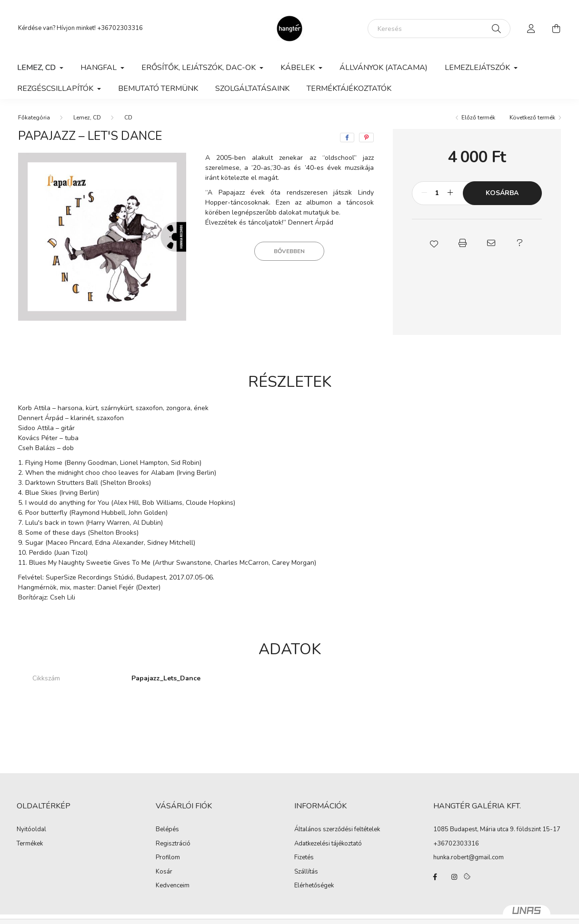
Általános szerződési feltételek (337, 830)
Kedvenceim (173, 886)
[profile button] (531, 29)
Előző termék (478, 118)
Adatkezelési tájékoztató (328, 844)
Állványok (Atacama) (384, 68)
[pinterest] (366, 138)
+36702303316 (120, 28)
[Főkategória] (34, 118)
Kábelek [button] (299, 68)
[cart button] (556, 29)
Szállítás (306, 872)
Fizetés (304, 858)
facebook (435, 877)
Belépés (167, 830)
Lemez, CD (87, 118)
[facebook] (347, 138)
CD (128, 118)
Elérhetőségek (314, 886)
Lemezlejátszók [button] (478, 68)
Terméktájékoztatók (349, 88)
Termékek (30, 844)
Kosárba (502, 193)
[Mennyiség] (437, 193)
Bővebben (289, 251)
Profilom (168, 858)
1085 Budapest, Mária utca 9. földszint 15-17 (497, 829)
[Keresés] (439, 29)
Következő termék (532, 118)
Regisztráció (173, 844)
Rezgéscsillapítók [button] (56, 88)
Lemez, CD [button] (37, 68)
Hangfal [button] (100, 68)
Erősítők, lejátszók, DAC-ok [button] (200, 68)
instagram (454, 877)
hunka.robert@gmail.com (469, 857)
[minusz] (424, 193)
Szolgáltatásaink (252, 88)
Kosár (164, 872)
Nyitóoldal (31, 830)
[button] (434, 243)
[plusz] (450, 193)
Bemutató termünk (158, 88)
